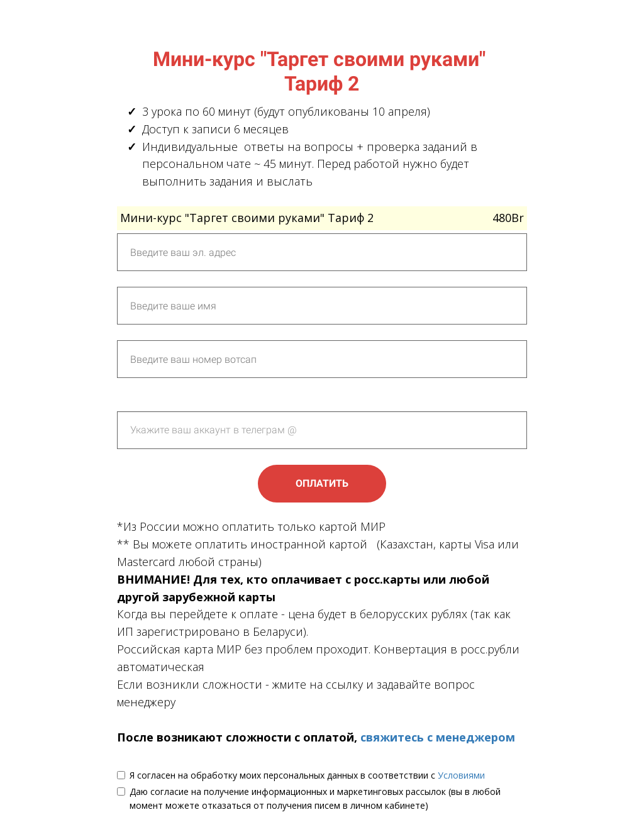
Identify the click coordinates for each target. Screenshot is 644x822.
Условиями (461, 775)
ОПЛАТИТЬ (322, 483)
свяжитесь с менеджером (438, 737)
